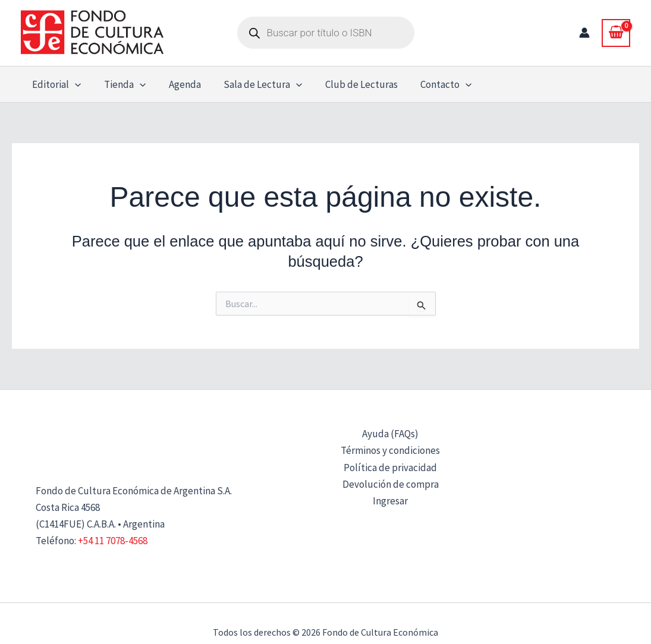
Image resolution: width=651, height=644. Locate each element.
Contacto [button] (432, 84)
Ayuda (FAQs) (390, 434)
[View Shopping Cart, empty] (616, 33)
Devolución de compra (391, 484)
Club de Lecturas (350, 84)
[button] (74, 84)
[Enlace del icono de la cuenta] (584, 33)
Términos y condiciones (390, 450)
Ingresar (390, 501)
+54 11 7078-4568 (113, 541)
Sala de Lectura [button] (253, 84)
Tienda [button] (121, 84)
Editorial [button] (55, 84)
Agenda (178, 84)
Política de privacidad (390, 468)
